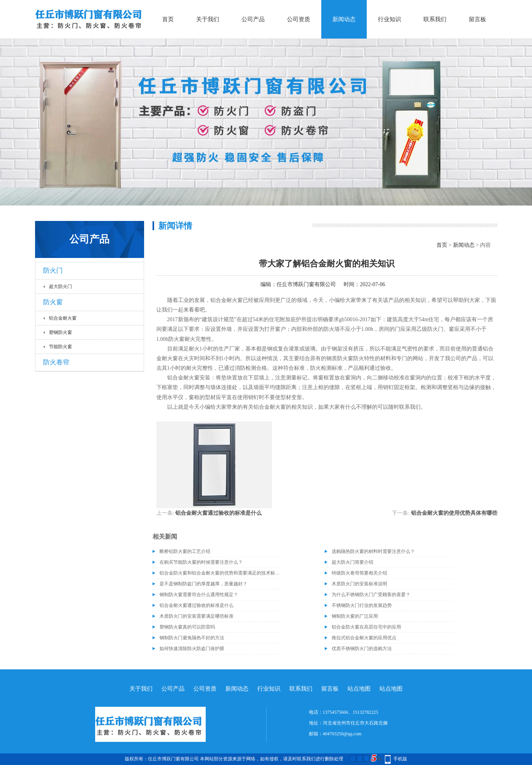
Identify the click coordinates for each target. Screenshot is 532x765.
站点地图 (359, 689)
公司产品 (253, 19)
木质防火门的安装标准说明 (359, 584)
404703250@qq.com (342, 734)
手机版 (400, 759)
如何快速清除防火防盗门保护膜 (192, 649)
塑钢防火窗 (60, 332)
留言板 (477, 19)
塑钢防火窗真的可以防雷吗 (187, 627)
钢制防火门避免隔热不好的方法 (192, 638)
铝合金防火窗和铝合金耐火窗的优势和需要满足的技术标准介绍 (220, 573)
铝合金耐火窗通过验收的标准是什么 (218, 513)
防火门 (53, 270)
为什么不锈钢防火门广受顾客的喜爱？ (371, 595)
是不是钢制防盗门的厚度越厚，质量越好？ (203, 584)
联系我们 (435, 19)
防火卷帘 (56, 362)
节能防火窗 (60, 347)
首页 (168, 19)
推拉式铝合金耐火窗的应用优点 (364, 638)
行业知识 (389, 19)
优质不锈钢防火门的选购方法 (362, 649)
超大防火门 (60, 286)
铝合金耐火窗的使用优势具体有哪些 (454, 513)
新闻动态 (344, 19)
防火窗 (53, 302)
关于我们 (208, 19)
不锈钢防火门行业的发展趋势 (362, 605)
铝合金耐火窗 (63, 318)
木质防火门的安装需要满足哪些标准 (196, 616)
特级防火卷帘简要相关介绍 (359, 573)
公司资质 (299, 19)
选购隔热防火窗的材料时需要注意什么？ (373, 551)
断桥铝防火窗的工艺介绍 (185, 551)
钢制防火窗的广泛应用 (355, 616)
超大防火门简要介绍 (352, 562)
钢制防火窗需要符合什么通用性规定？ (199, 595)
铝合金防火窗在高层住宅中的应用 (366, 627)
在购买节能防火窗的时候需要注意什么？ (201, 562)
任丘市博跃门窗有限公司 (306, 284)
